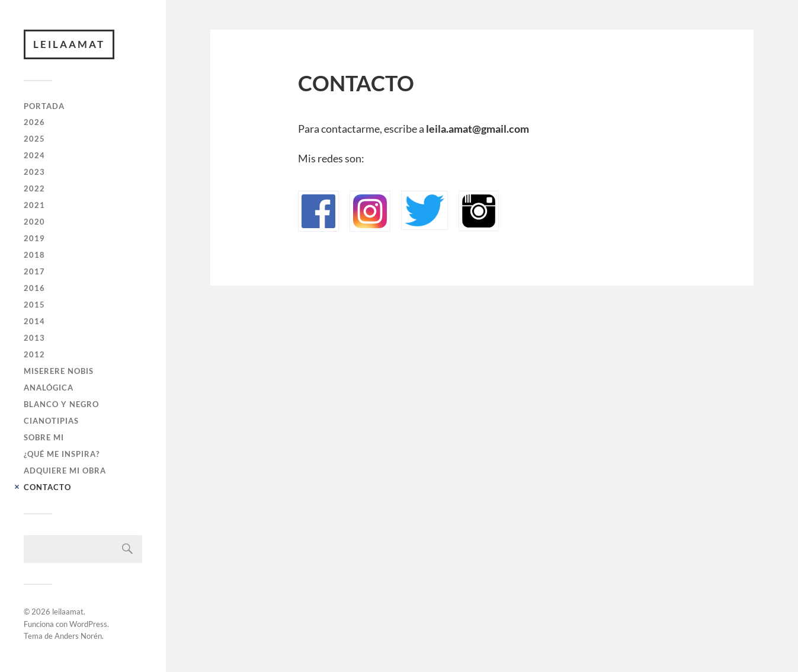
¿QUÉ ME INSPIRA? (62, 454)
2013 (34, 338)
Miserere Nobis (59, 371)
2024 (34, 155)
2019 (34, 238)
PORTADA (44, 106)
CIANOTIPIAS (51, 421)
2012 (34, 354)
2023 (34, 172)
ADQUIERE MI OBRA (65, 471)
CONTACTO (47, 487)
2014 (34, 321)
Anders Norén (78, 636)
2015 (34, 305)
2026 (34, 122)
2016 (34, 288)
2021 (34, 205)
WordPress (88, 624)
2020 (34, 222)
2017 (34, 271)
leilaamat (69, 44)
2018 (34, 255)
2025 (34, 139)
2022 (34, 188)
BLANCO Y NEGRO (61, 404)
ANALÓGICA (49, 388)
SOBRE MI (44, 437)
